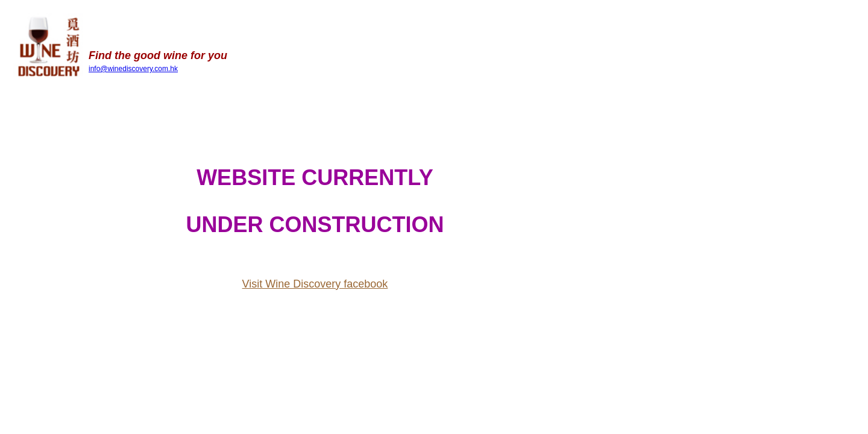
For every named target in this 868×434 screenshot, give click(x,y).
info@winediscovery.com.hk (133, 69)
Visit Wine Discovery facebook (315, 284)
